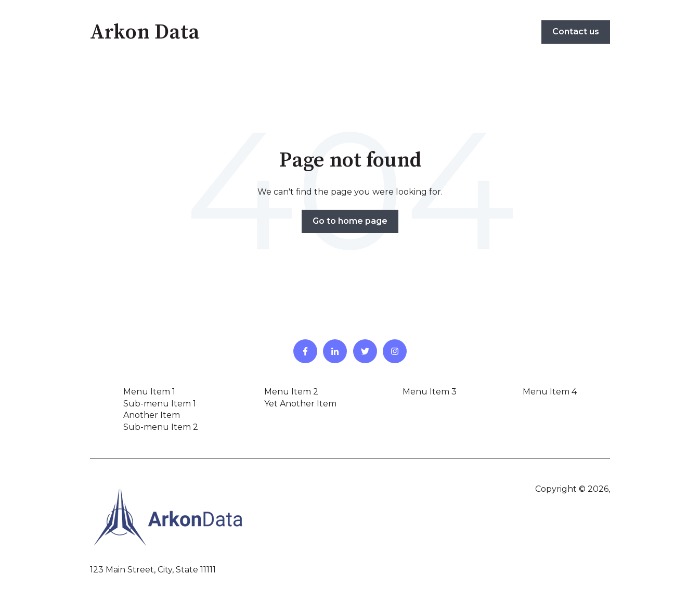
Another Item (152, 415)
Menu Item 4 (550, 392)
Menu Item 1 (149, 392)
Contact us (576, 31)
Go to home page (350, 221)
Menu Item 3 (430, 392)
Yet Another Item (300, 404)
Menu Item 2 (291, 392)
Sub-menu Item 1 (160, 404)
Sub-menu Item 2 (161, 427)
